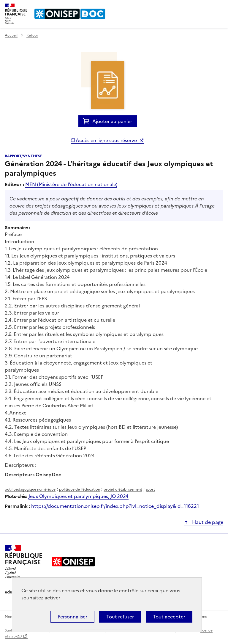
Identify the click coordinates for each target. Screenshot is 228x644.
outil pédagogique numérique (30, 489)
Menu (220, 7)
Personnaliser (72, 617)
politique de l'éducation (80, 489)
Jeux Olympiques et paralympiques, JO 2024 (79, 496)
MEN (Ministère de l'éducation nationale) (71, 184)
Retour (32, 35)
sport (150, 489)
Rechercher (208, 7)
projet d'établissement (123, 489)
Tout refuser (120, 617)
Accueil (11, 35)
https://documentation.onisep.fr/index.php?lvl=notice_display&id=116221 (115, 506)
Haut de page (207, 522)
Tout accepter (169, 617)
